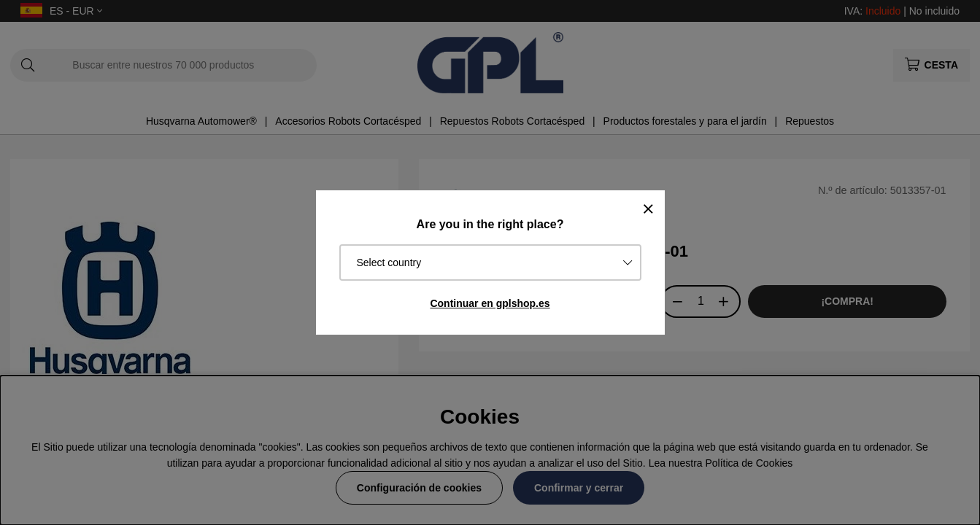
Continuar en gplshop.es (490, 303)
